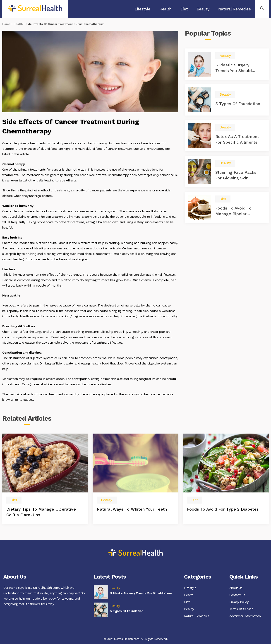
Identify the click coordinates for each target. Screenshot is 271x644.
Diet (184, 9)
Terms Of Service (241, 608)
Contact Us (237, 595)
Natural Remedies (234, 9)
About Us (236, 588)
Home (6, 24)
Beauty (203, 9)
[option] (45, 479)
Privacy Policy (239, 601)
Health (165, 9)
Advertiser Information (245, 615)
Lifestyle (143, 9)
